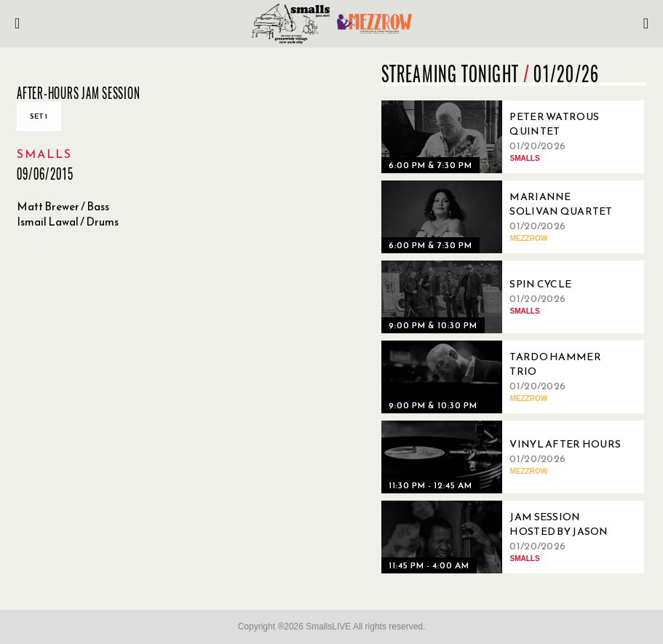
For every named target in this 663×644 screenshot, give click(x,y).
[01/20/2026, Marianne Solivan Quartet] (505, 217)
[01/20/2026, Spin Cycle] (505, 297)
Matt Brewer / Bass (63, 206)
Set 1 (39, 116)
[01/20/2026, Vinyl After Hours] (505, 457)
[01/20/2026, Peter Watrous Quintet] (505, 137)
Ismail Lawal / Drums (68, 222)
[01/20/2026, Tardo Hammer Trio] (505, 377)
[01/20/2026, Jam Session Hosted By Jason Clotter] (505, 537)
